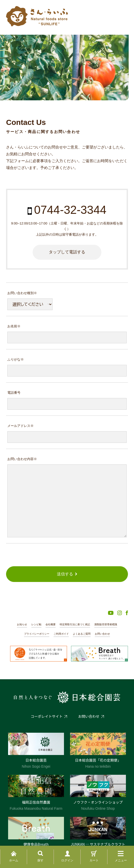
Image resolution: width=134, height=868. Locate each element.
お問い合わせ (102, 634)
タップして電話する (67, 252)
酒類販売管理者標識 (106, 624)
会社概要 (51, 624)
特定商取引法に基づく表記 (75, 624)
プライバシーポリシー (37, 634)
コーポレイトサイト (47, 716)
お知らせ (22, 624)
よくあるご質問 (82, 634)
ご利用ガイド (61, 634)
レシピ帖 (36, 624)
